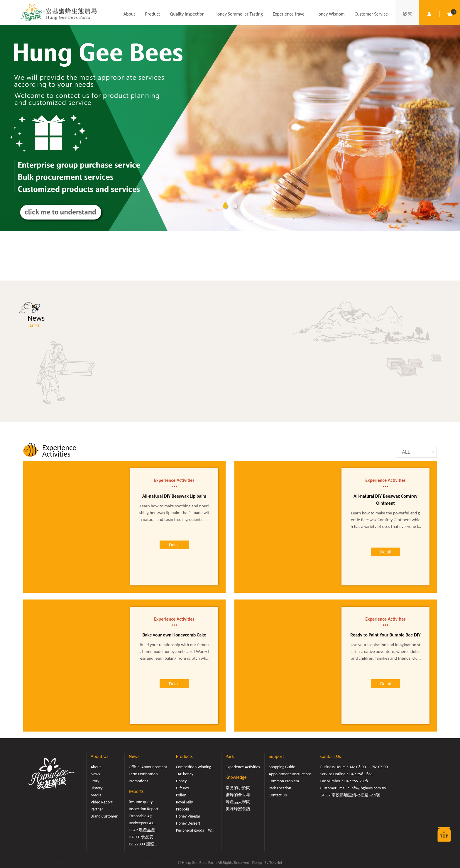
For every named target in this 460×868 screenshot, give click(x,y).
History (97, 788)
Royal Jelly (185, 802)
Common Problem (284, 781)
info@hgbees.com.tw (368, 788)
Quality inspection (187, 14)
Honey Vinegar (188, 816)
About (129, 14)
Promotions (138, 781)
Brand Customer (104, 816)
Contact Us (278, 795)
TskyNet (276, 863)
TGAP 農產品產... (143, 830)
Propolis (183, 809)
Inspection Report (144, 809)
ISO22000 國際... (143, 844)
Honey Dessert (188, 823)
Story (95, 781)
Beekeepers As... (142, 823)
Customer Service (371, 14)
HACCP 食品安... (143, 837)
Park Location (280, 788)
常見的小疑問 (238, 788)
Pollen (181, 795)
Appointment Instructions (290, 774)
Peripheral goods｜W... (195, 830)
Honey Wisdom (330, 14)
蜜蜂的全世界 (238, 795)
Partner (97, 809)
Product (153, 14)
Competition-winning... (195, 767)
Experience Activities (243, 767)
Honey (181, 781)
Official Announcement (148, 767)
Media (96, 795)
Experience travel (289, 14)
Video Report (102, 802)
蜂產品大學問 (238, 802)
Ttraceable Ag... (142, 816)
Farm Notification (143, 774)
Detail (174, 545)
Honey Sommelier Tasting (239, 14)
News (95, 774)
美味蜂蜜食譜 (238, 809)
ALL (406, 452)
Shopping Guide (282, 767)
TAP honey (185, 774)
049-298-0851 (361, 774)
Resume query (141, 802)
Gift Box (183, 788)
